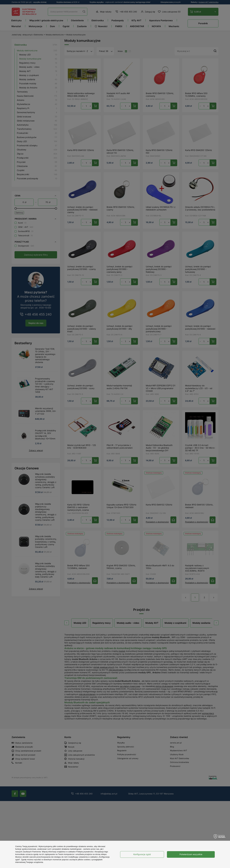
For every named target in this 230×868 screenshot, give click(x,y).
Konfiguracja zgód (142, 854)
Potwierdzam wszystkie (191, 854)
